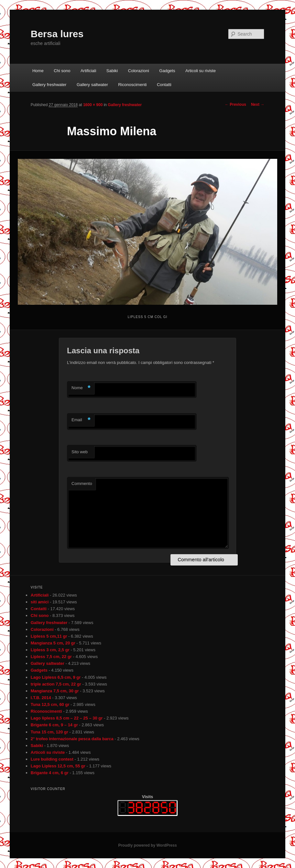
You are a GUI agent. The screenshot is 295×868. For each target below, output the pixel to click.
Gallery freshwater (49, 85)
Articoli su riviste (201, 71)
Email (81, 420)
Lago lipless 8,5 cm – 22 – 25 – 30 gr (67, 718)
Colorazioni (139, 71)
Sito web (80, 452)
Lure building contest (52, 759)
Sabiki (112, 71)
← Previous (235, 104)
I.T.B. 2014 (41, 698)
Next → (258, 104)
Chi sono (62, 71)
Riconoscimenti (132, 85)
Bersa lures (57, 34)
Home (38, 71)
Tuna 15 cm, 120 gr (49, 732)
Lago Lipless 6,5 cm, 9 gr (56, 677)
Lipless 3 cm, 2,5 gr (50, 650)
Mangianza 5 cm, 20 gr (53, 643)
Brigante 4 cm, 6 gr (50, 773)
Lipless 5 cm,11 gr (49, 636)
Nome (81, 388)
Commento (82, 483)
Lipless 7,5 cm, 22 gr (51, 657)
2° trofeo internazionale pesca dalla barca (72, 739)
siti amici (40, 602)
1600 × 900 (93, 105)
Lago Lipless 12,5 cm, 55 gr (58, 766)
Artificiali (88, 71)
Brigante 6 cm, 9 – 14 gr (54, 725)
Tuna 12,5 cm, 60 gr (50, 704)
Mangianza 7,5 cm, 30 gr (55, 691)
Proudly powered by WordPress (147, 845)
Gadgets (167, 71)
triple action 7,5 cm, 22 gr (56, 684)
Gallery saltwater (92, 85)
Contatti (164, 85)
